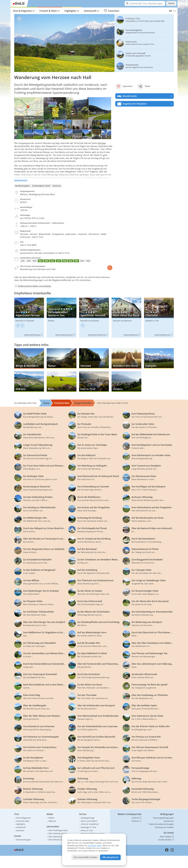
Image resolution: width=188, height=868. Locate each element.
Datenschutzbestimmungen (161, 824)
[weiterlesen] (21, 180)
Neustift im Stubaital (25, 321)
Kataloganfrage (88, 818)
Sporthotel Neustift (94, 318)
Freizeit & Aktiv (48, 11)
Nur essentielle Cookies (85, 857)
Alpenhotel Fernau (29, 318)
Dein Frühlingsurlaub (58, 830)
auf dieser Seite (95, 845)
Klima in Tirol (87, 830)
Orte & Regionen (22, 11)
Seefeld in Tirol (152, 321)
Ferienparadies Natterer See (62, 318)
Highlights (70, 11)
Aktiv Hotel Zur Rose (126, 318)
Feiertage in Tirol (88, 827)
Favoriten (111, 11)
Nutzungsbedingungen (163, 818)
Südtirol (137, 818)
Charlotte (159, 318)
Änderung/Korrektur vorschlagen (33, 286)
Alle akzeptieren (110, 857)
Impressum (169, 821)
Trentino (136, 821)
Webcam (52, 821)
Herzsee (102, 143)
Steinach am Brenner (122, 321)
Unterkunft (90, 11)
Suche (171, 3)
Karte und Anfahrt (89, 821)
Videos (51, 818)
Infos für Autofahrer (90, 824)
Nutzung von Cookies (164, 827)
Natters (51, 321)
